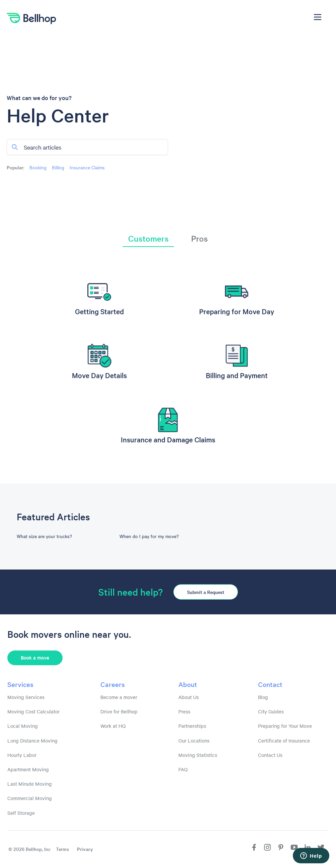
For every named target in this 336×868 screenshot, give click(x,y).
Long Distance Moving (32, 741)
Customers (148, 238)
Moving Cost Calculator (33, 711)
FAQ (183, 769)
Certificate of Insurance (284, 741)
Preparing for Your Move (285, 726)
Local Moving (23, 726)
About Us (189, 697)
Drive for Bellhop (119, 711)
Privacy (85, 849)
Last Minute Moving (30, 784)
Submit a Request (206, 592)
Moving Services (26, 697)
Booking (38, 167)
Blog (263, 697)
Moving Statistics (198, 755)
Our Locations (194, 741)
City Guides (271, 711)
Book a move (35, 657)
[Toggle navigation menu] (317, 17)
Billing (58, 167)
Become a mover (119, 697)
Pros (199, 238)
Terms (62, 849)
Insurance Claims (87, 167)
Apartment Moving (28, 769)
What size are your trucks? (44, 536)
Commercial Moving (30, 798)
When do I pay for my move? (149, 536)
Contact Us (270, 755)
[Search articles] (87, 147)
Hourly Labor (22, 755)
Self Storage (21, 813)
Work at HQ (113, 726)
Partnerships (192, 726)
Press (184, 711)
